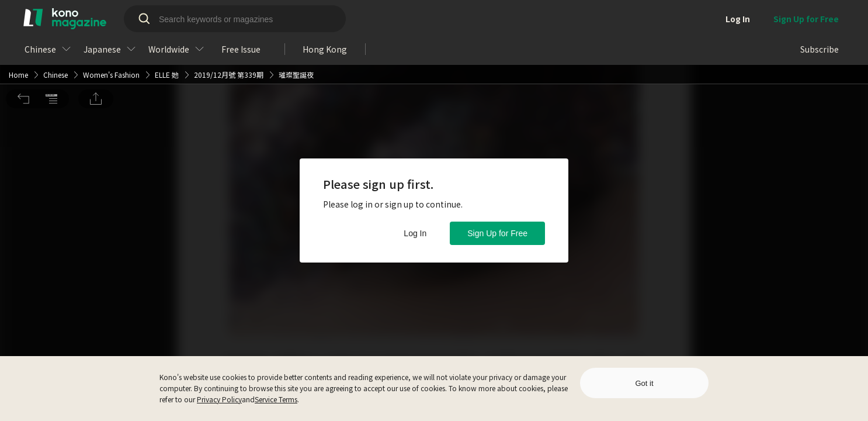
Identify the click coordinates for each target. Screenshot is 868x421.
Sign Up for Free (497, 233)
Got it (644, 383)
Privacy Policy (219, 399)
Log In (415, 233)
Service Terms (276, 399)
